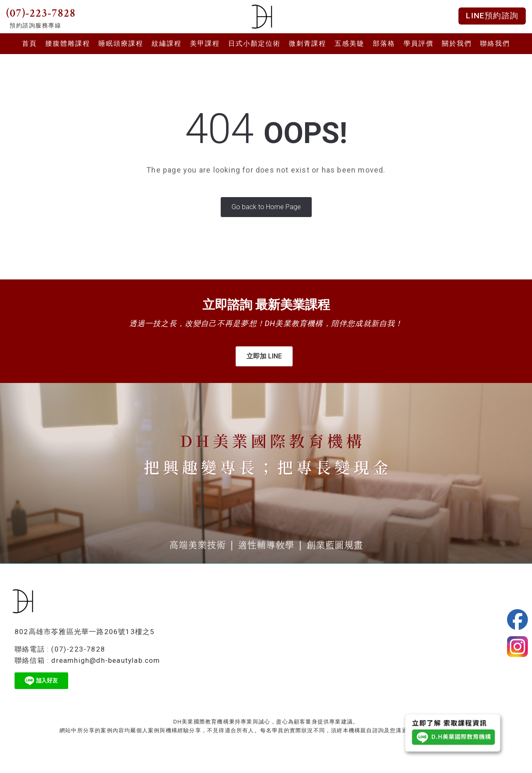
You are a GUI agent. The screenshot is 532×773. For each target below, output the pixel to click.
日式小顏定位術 (254, 43)
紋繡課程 (167, 43)
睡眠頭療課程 (121, 43)
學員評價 (419, 43)
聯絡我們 (495, 43)
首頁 (30, 43)
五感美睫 (350, 43)
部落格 (384, 43)
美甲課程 (205, 43)
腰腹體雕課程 (68, 43)
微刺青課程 (308, 43)
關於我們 (457, 43)
